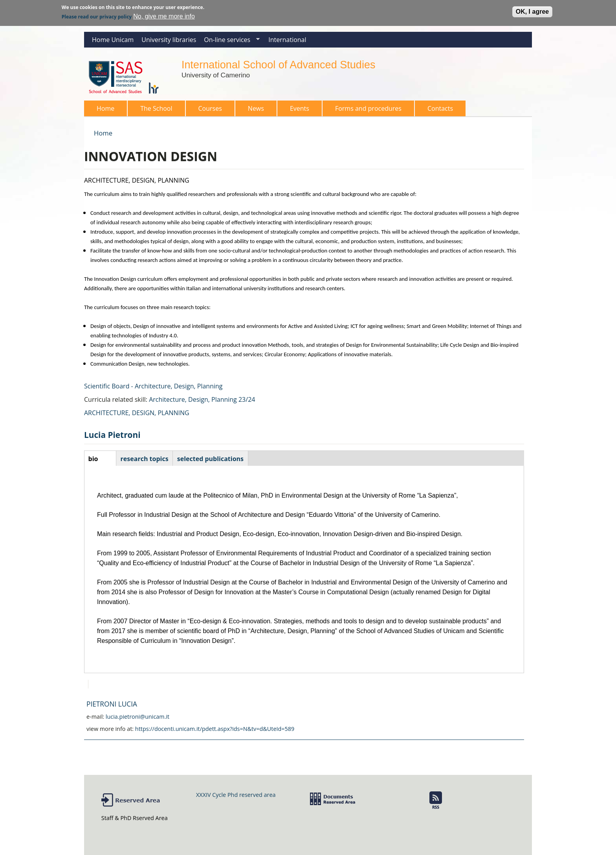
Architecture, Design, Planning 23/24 (202, 399)
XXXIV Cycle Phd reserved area (236, 795)
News (256, 108)
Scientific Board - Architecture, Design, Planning (153, 386)
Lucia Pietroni (112, 435)
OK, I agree (532, 10)
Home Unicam (113, 40)
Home (105, 108)
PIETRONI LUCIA (112, 704)
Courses (208, 110)
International (287, 40)
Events (300, 108)
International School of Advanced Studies (278, 65)
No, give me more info (164, 14)
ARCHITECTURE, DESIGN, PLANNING (137, 413)
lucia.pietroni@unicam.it (137, 717)
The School (154, 110)
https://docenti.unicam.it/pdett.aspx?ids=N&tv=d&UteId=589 (215, 729)
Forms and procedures (366, 110)
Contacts (440, 108)
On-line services (230, 41)
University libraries (169, 40)
